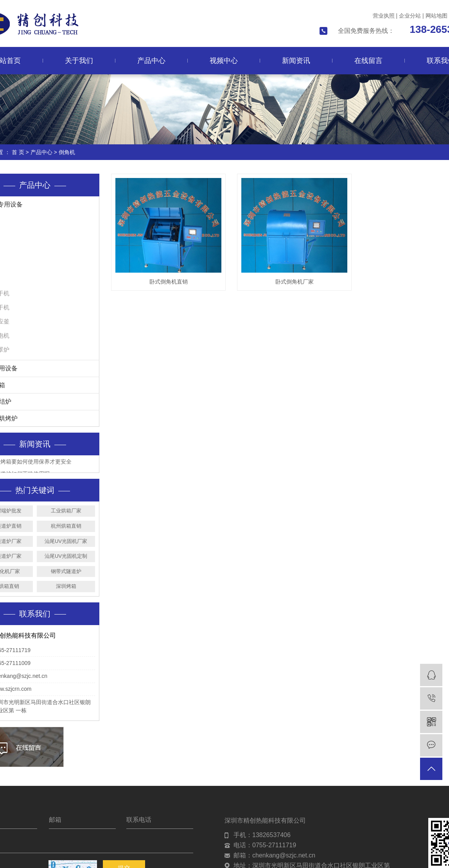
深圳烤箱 (66, 586)
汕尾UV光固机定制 (66, 556)
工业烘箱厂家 (66, 511)
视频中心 (224, 61)
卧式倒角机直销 (169, 282)
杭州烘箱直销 (66, 526)
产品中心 (151, 61)
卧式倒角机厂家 (295, 282)
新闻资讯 (296, 61)
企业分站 (410, 16)
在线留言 (368, 61)
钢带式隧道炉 (66, 571)
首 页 (18, 152)
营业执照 (384, 16)
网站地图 (436, 16)
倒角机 (67, 152)
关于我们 (79, 61)
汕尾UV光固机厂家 (66, 541)
